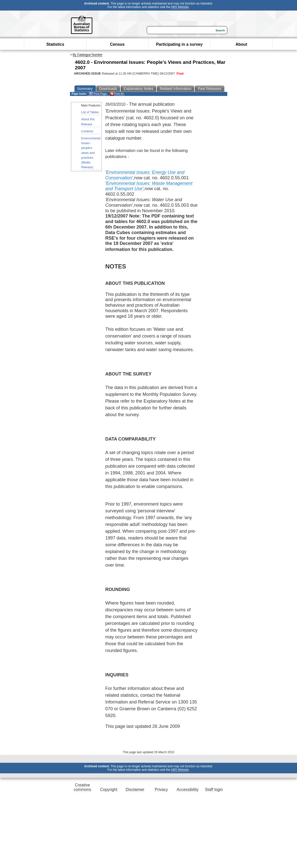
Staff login (214, 790)
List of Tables (90, 112)
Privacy (161, 790)
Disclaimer (135, 790)
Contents (87, 131)
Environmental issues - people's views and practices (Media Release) (91, 153)
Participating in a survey (179, 44)
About (241, 44)
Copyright (109, 790)
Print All (117, 94)
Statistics (55, 44)
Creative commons (82, 787)
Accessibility (188, 790)
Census (117, 44)
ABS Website (180, 7)
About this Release (88, 122)
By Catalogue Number (88, 55)
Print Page (98, 94)
